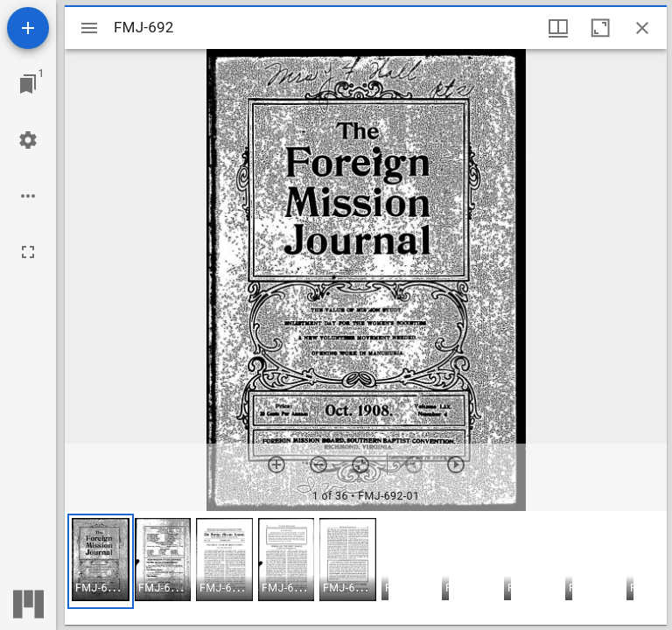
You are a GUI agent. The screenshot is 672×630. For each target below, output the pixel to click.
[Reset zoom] (360, 465)
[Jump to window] (28, 84)
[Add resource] (28, 28)
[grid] (366, 568)
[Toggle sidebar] (89, 28)
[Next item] (456, 465)
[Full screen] (28, 252)
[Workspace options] (28, 196)
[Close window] (642, 28)
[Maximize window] (600, 28)
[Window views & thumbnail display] (558, 28)
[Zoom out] (318, 465)
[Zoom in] (276, 465)
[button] (101, 561)
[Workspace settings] (28, 140)
